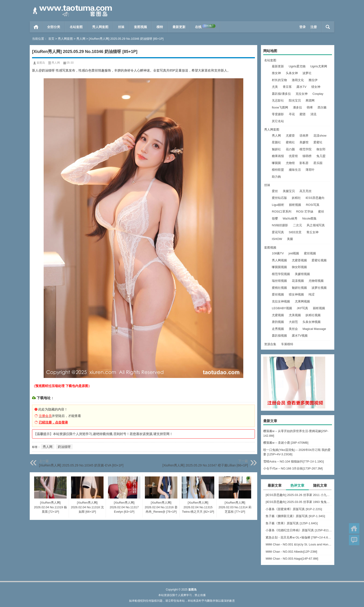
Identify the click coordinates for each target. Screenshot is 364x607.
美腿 (290, 239)
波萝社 (307, 73)
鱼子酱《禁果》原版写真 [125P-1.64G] (292, 523)
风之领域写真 (316, 225)
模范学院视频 (281, 274)
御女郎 (321, 149)
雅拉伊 (313, 80)
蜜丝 (321, 212)
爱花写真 (278, 232)
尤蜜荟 (290, 136)
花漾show (320, 136)
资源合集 (270, 344)
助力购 (276, 177)
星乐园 (318, 163)
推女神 (276, 73)
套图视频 (140, 27)
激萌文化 (298, 80)
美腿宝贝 (289, 191)
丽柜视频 (295, 205)
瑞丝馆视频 (279, 281)
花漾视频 (298, 281)
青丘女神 (312, 232)
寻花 (292, 114)
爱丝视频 (278, 294)
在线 (205, 26)
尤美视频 (295, 315)
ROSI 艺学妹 (305, 212)
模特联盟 (278, 170)
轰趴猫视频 (279, 336)
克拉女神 (302, 94)
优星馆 (293, 156)
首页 (36, 27)
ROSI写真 (313, 205)
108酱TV (278, 253)
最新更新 (179, 27)
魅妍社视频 (299, 288)
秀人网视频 (279, 260)
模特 (160, 27)
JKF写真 (302, 308)
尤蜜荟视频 (299, 260)
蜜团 (302, 114)
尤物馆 (290, 163)
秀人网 (81, 39)
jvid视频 (294, 253)
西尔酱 (322, 107)
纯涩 (312, 294)
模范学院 (305, 149)
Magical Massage (314, 329)
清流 (313, 114)
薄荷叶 (310, 170)
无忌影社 (278, 100)
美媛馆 (304, 142)
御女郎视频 (299, 267)
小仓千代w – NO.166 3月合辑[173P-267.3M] (293, 468)
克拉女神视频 (281, 301)
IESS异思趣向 (315, 198)
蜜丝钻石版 (279, 198)
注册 (314, 27)
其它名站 (278, 121)
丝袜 (121, 27)
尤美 (275, 87)
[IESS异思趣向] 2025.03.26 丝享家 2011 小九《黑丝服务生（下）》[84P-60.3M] (299, 495)
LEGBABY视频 (282, 308)
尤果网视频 (302, 301)
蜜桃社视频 (279, 288)
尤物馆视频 (316, 281)
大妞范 (293, 322)
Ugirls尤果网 (318, 66)
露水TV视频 (300, 336)
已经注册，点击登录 (53, 422)
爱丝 (275, 191)
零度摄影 (278, 114)
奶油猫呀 (64, 447)
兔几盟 (321, 156)
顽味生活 (295, 170)
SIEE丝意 (295, 232)
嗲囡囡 (276, 163)
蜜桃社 (290, 142)
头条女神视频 (312, 322)
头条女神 (292, 73)
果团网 (310, 100)
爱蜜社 (318, 142)
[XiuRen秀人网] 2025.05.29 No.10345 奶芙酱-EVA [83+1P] (81, 465)
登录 (302, 27)
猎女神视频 (296, 294)
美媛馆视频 (302, 274)
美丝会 (293, 329)
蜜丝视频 (310, 253)
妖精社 (296, 198)
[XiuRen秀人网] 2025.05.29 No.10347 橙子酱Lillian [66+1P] (205, 465)
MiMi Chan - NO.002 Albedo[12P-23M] (291, 552)
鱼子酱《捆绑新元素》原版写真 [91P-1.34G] (295, 516)
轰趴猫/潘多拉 (281, 94)
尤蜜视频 (278, 315)
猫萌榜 (307, 156)
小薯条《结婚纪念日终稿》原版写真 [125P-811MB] (299, 530)
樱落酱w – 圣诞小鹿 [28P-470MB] (286, 443)
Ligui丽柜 (278, 205)
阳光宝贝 (295, 100)
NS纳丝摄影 (280, 225)
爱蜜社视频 (319, 260)
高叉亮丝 (305, 191)
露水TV (301, 87)
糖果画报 (278, 156)
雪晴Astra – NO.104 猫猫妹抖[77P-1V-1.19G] (294, 461)
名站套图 (76, 27)
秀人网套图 (100, 27)
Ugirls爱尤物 (297, 66)
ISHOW (277, 239)
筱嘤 (275, 218)
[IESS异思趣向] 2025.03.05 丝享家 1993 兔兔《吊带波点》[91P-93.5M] (299, 502)
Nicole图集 (309, 218)
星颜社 (276, 142)
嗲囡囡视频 (279, 267)
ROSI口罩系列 (282, 212)
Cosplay (318, 94)
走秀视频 (278, 329)
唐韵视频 (278, 322)
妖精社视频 (313, 315)
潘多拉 (297, 107)
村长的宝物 (279, 80)
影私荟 (304, 163)
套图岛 (41, 63)
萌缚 (310, 107)
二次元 (297, 225)
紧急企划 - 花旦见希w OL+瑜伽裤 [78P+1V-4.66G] (299, 537)
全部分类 (54, 27)
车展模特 (287, 344)
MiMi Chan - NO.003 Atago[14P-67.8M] (292, 559)
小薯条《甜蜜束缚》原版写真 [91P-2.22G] (294, 509)
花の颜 (290, 149)
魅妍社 (276, 149)
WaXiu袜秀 (290, 218)
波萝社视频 (319, 288)
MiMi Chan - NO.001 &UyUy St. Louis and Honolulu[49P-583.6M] (299, 544)
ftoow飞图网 (280, 107)
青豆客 (287, 87)
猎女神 (316, 87)
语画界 (304, 136)
